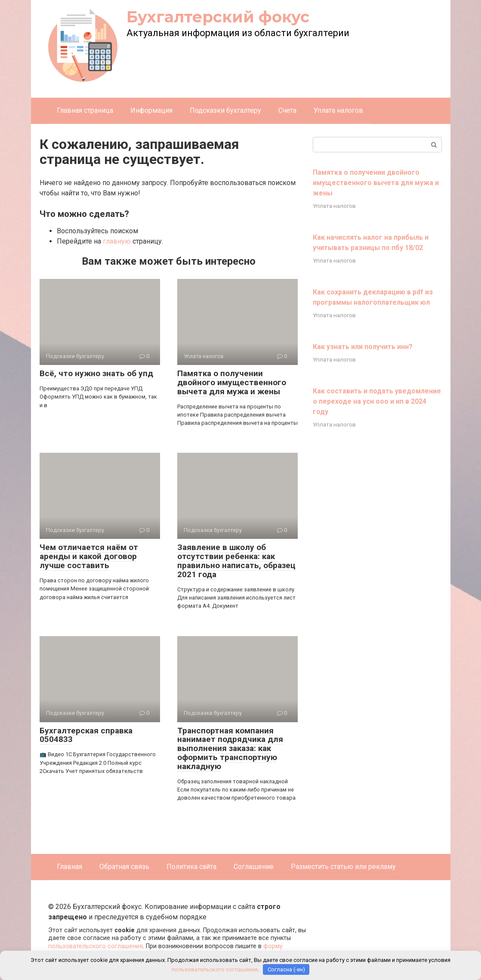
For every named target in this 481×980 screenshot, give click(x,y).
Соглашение (254, 867)
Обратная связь (124, 867)
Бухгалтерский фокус (218, 17)
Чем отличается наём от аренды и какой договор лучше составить (89, 556)
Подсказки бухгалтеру (225, 110)
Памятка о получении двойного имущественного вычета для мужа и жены (232, 382)
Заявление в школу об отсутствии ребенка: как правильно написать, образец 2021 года (236, 561)
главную (117, 241)
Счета (287, 110)
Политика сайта (191, 867)
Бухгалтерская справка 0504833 (86, 735)
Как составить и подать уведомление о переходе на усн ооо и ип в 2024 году (377, 401)
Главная (69, 867)
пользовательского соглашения (96, 946)
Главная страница (85, 110)
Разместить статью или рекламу (343, 867)
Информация (151, 110)
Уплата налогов (338, 110)
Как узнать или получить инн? (363, 347)
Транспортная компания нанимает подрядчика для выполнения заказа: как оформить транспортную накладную (230, 749)
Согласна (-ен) (286, 969)
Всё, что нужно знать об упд (96, 373)
